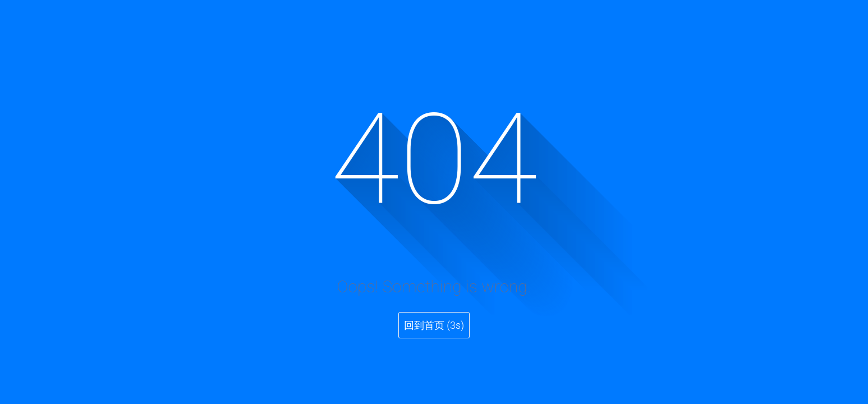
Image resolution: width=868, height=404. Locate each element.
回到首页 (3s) (434, 325)
